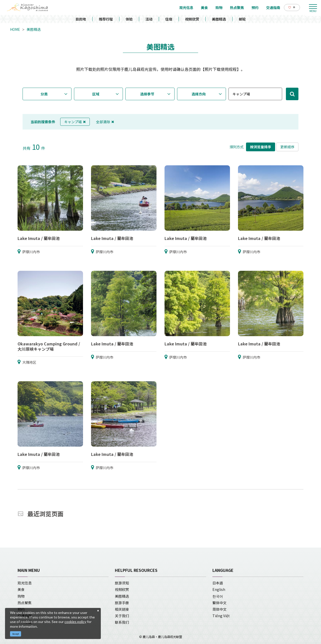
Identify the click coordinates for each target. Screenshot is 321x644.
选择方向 (199, 94)
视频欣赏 (192, 19)
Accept (16, 634)
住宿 (169, 19)
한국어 (218, 596)
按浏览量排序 (261, 147)
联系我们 (122, 622)
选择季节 (147, 94)
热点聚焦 (25, 603)
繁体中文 (219, 603)
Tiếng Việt (221, 616)
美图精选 (219, 19)
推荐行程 (106, 19)
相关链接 (122, 609)
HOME (15, 29)
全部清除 (105, 122)
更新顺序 (287, 147)
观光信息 (25, 583)
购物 (21, 596)
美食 (21, 589)
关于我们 (122, 616)
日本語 (218, 583)
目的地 (81, 19)
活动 (149, 19)
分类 (44, 94)
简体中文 (219, 609)
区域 (96, 94)
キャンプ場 (75, 122)
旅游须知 (122, 583)
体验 (129, 19)
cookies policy (75, 622)
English (219, 589)
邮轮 (242, 19)
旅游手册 (122, 603)
